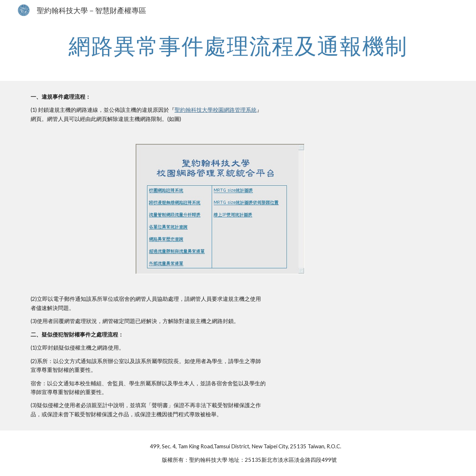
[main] (238, 46)
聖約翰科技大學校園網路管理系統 (216, 110)
